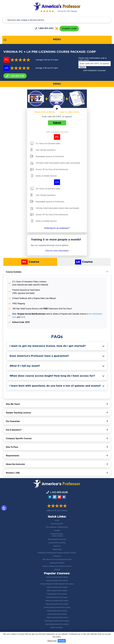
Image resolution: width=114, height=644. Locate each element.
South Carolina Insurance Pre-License (57, 607)
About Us (57, 546)
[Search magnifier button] (5, 20)
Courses (57, 530)
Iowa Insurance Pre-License (57, 594)
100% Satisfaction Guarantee (94, 71)
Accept (62, 641)
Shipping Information (57, 563)
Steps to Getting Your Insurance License (57, 566)
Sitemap (57, 570)
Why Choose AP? (57, 524)
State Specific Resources (57, 539)
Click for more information (57, 251)
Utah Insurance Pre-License (57, 614)
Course (30, 262)
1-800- (44, 28)
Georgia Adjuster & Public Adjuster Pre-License (57, 584)
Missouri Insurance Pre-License (57, 601)
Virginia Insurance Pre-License (57, 617)
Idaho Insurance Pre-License (57, 591)
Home (57, 520)
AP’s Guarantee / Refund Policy (57, 527)
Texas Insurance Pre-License (57, 611)
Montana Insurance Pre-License (57, 604)
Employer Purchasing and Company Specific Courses (57, 553)
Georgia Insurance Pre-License (57, 580)
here (22, 317)
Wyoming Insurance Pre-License (57, 624)
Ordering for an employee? (57, 228)
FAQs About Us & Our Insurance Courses (57, 559)
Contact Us (57, 556)
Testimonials (57, 549)
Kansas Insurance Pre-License (57, 597)
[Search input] (57, 20)
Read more (52, 641)
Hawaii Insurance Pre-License (57, 587)
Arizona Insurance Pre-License (57, 577)
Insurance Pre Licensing (57, 543)
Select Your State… (57, 628)
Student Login (69, 29)
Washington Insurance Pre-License (57, 621)
